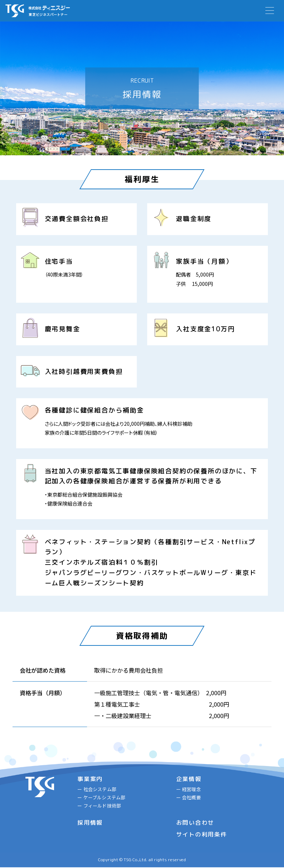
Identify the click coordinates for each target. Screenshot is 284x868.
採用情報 (90, 824)
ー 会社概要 (188, 798)
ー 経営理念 (188, 789)
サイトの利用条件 (202, 835)
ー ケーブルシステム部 (101, 798)
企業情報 (189, 779)
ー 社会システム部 (97, 789)
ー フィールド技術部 (99, 806)
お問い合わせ (195, 824)
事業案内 (90, 779)
